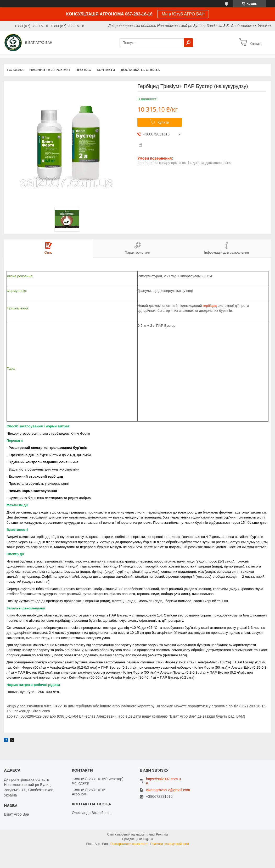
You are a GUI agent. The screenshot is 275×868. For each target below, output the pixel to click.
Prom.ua (162, 834)
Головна (15, 70)
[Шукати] (188, 43)
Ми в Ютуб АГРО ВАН (183, 14)
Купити (163, 122)
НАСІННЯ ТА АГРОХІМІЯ (49, 70)
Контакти (106, 70)
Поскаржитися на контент (129, 844)
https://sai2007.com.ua (163, 781)
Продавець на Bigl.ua (137, 839)
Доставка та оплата (140, 70)
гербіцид (210, 306)
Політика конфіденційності (170, 844)
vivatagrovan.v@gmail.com (168, 790)
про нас (83, 70)
